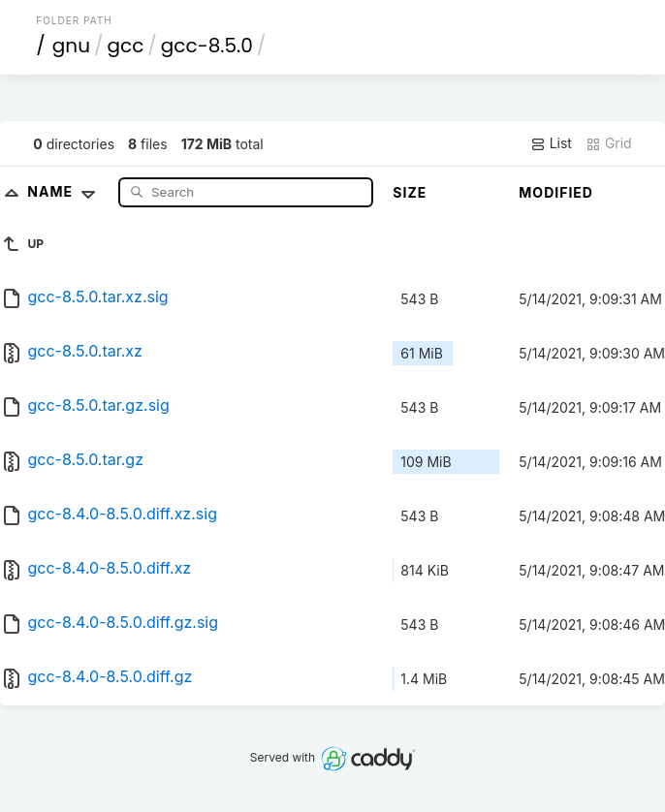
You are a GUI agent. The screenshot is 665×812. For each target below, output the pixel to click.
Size (410, 192)
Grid (609, 143)
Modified (556, 192)
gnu (71, 46)
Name (65, 191)
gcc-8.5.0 (207, 46)
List (551, 143)
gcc (125, 46)
